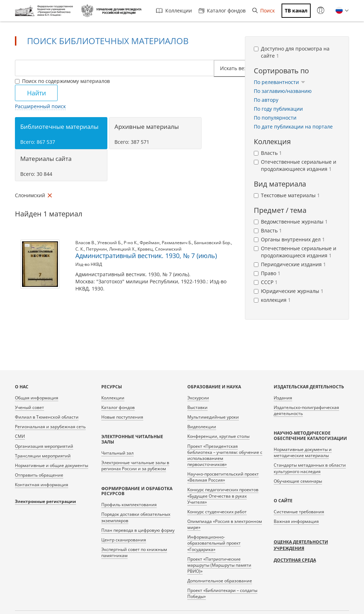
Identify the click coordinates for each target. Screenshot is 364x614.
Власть (268, 153)
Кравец (145, 249)
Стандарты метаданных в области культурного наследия (310, 468)
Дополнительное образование (220, 581)
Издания (283, 398)
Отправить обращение (39, 475)
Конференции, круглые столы (218, 436)
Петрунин (97, 249)
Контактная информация (42, 485)
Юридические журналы (289, 291)
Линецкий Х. (122, 249)
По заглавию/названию (283, 91)
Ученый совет (30, 407)
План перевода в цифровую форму (138, 530)
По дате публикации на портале (293, 127)
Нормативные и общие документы (52, 465)
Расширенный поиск (40, 106)
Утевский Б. (109, 243)
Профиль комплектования (129, 505)
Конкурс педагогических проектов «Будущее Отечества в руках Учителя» (223, 496)
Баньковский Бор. (213, 243)
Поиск (264, 11)
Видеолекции (202, 427)
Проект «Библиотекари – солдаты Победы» (222, 593)
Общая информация (37, 398)
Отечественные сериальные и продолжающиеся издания (295, 165)
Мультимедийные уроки (213, 417)
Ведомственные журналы (291, 222)
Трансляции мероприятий (43, 456)
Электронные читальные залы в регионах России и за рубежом (135, 466)
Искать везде (239, 68)
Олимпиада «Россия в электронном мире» (225, 524)
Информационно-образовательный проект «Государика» (214, 543)
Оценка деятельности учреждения (301, 545)
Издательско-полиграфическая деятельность (306, 410)
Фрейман (150, 243)
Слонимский (168, 249)
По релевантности (280, 82)
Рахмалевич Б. (177, 243)
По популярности (275, 118)
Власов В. (85, 243)
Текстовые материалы (287, 195)
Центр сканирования (124, 540)
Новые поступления (122, 417)
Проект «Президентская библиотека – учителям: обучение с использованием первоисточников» (225, 455)
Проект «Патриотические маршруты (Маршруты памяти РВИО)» (219, 565)
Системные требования (299, 512)
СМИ (20, 436)
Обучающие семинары (298, 481)
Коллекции (174, 11)
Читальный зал (117, 453)
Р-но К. (131, 243)
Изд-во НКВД (89, 264)
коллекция (272, 300)
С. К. (80, 249)
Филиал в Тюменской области (47, 417)
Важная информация (296, 521)
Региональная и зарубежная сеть (50, 427)
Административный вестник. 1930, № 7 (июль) (146, 256)
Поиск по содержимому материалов (62, 81)
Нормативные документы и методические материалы (303, 452)
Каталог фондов (222, 11)
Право (267, 273)
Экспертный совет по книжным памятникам (134, 552)
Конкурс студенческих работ (217, 512)
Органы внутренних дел (289, 239)
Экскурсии (198, 398)
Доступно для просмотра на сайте (292, 52)
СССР (266, 282)
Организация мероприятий (44, 446)
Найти (36, 93)
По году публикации (278, 109)
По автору (266, 100)
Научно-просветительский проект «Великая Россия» (223, 477)
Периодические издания (290, 264)
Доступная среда (295, 560)
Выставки (197, 407)
